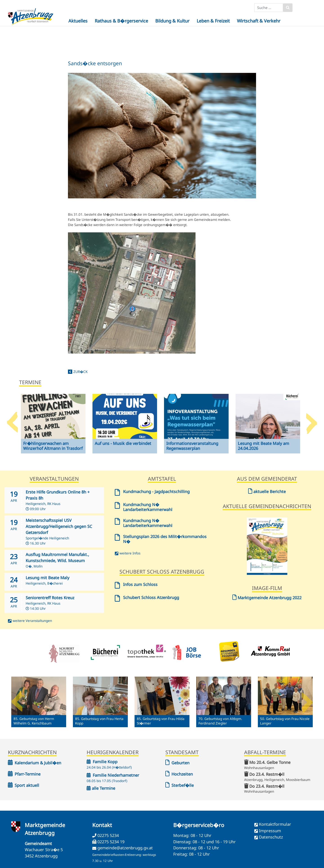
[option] (53, 427)
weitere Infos (130, 553)
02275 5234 (108, 835)
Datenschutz (271, 837)
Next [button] (312, 420)
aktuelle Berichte (267, 491)
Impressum (270, 831)
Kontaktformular (275, 824)
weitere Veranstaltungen (32, 621)
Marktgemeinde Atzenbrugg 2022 (267, 598)
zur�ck (80, 372)
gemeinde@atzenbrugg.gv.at (125, 848)
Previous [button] (12, 420)
